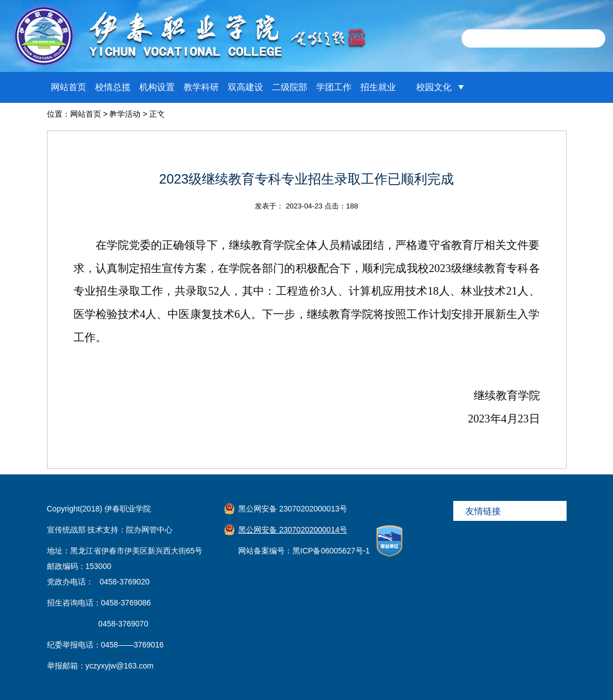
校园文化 (434, 87)
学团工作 (334, 87)
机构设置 (157, 87)
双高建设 (245, 87)
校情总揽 (113, 87)
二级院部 (290, 87)
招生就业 (378, 87)
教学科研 (201, 87)
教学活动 (125, 114)
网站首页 (69, 87)
